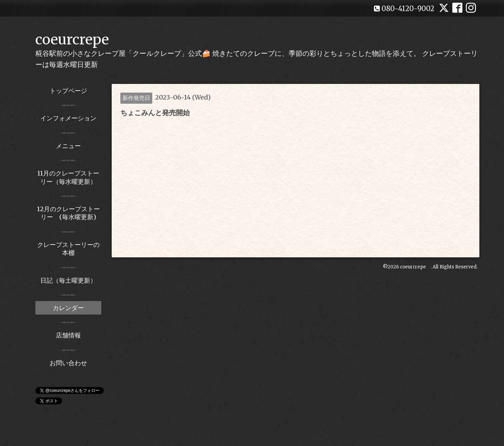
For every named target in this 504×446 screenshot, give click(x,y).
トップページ (68, 91)
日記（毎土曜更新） (68, 280)
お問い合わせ (68, 363)
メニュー (68, 146)
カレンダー (68, 308)
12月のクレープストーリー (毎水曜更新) (68, 213)
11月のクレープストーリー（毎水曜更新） (68, 177)
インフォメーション (68, 118)
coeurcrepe (72, 40)
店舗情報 (68, 335)
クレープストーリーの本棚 (68, 249)
